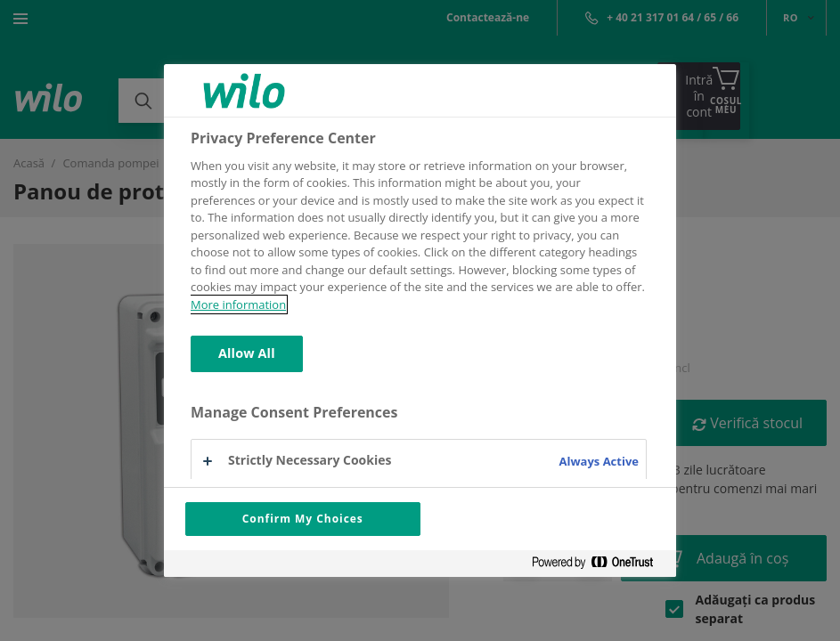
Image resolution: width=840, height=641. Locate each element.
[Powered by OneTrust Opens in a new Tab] (599, 566)
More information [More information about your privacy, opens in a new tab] (238, 304)
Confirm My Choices (303, 519)
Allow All (247, 353)
